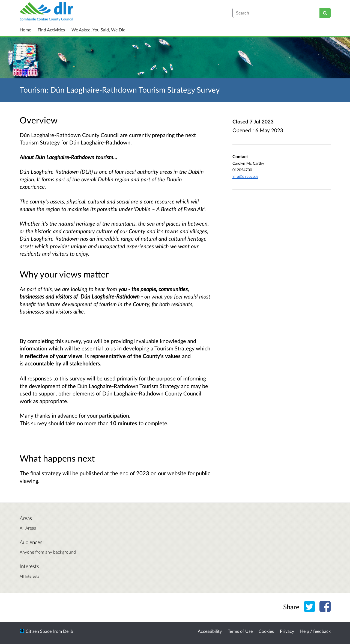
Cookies (266, 631)
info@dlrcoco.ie (245, 176)
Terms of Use (240, 631)
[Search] (325, 13)
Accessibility (210, 631)
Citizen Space (39, 631)
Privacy (287, 631)
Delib (68, 631)
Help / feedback (315, 631)
